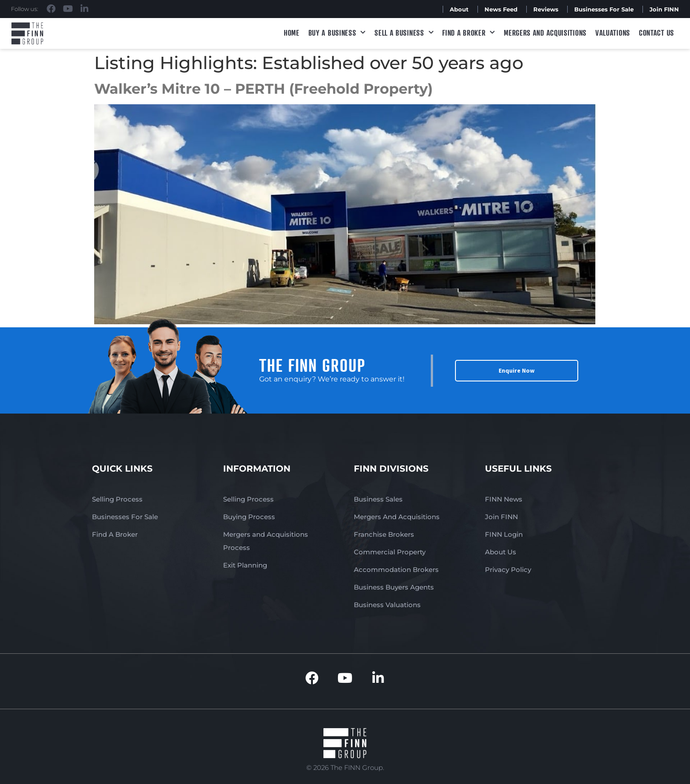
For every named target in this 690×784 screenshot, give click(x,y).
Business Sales (378, 499)
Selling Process (117, 499)
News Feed (501, 9)
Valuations (613, 33)
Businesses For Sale (604, 9)
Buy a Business (337, 33)
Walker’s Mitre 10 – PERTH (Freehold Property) (263, 89)
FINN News (504, 499)
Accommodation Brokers (396, 570)
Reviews (546, 9)
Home (292, 33)
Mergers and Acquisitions (545, 33)
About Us (501, 552)
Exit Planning (245, 565)
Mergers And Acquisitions (397, 517)
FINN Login (504, 534)
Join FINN (664, 9)
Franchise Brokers (384, 534)
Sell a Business (404, 33)
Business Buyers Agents (394, 587)
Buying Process (249, 517)
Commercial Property (390, 552)
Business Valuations (387, 605)
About (459, 9)
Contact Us (657, 33)
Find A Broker (469, 33)
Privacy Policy (508, 570)
